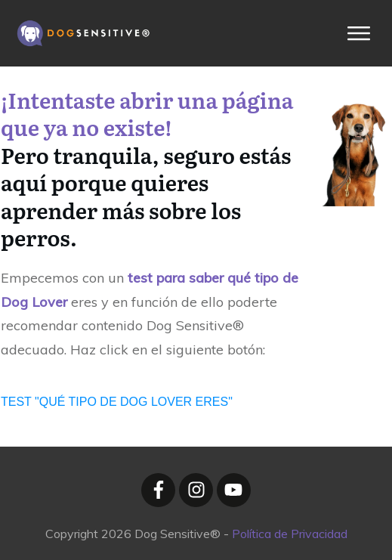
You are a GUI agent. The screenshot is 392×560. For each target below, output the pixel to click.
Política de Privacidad (290, 534)
